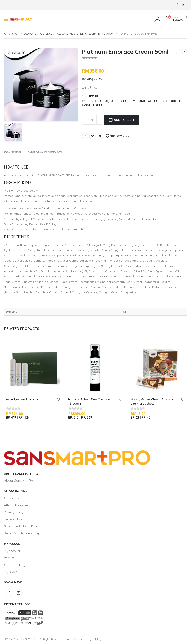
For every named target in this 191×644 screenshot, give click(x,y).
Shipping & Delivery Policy (22, 527)
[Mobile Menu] (7, 19)
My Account (12, 551)
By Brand (138, 101)
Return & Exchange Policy (21, 534)
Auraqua (106, 101)
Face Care (154, 101)
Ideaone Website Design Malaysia (84, 640)
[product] (33, 367)
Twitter (92, 136)
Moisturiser (172, 101)
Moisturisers (92, 105)
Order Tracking (14, 566)
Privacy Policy (13, 512)
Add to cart (124, 120)
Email (100, 136)
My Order (10, 573)
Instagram (19, 594)
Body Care (122, 101)
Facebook (85, 136)
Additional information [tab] (45, 152)
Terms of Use (13, 519)
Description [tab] (12, 152)
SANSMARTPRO (29, 640)
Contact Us (12, 498)
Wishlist (9, 558)
